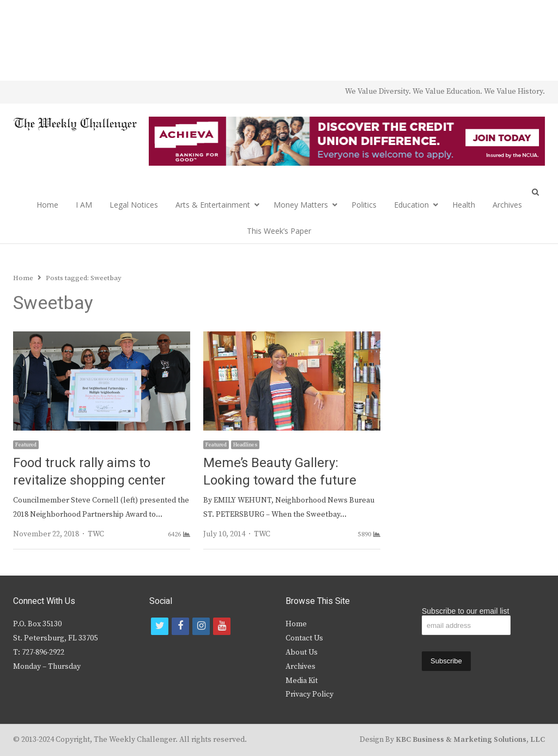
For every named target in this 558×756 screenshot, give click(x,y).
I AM (84, 205)
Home (47, 205)
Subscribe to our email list (465, 611)
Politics (364, 205)
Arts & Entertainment (213, 205)
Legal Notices (134, 205)
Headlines (245, 445)
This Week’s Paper (279, 231)
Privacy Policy (310, 694)
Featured (26, 445)
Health (464, 205)
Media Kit (302, 681)
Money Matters (301, 205)
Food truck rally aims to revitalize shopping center (89, 472)
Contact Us (304, 638)
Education (411, 205)
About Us (302, 652)
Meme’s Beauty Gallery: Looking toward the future (280, 472)
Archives (507, 205)
